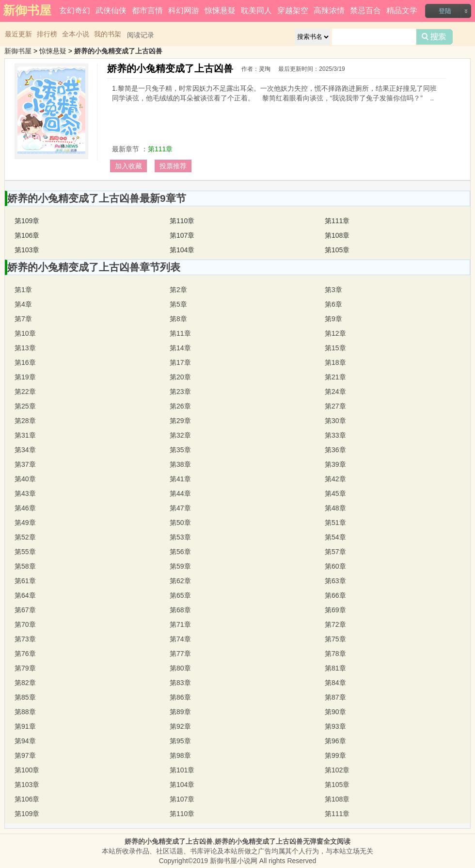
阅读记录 (141, 35)
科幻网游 (184, 10)
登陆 (445, 11)
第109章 (27, 221)
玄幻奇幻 (75, 10)
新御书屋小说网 (234, 861)
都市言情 (147, 10)
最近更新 (18, 34)
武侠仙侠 (111, 10)
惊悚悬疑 (220, 10)
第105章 (337, 250)
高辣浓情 (329, 10)
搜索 (435, 37)
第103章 (27, 250)
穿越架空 (293, 10)
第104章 (182, 250)
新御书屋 (18, 51)
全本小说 (76, 34)
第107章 (182, 235)
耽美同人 (256, 10)
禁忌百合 (365, 10)
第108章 (337, 235)
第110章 (182, 221)
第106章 (27, 235)
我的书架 (108, 34)
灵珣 (265, 69)
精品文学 (402, 10)
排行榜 (47, 34)
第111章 (160, 149)
